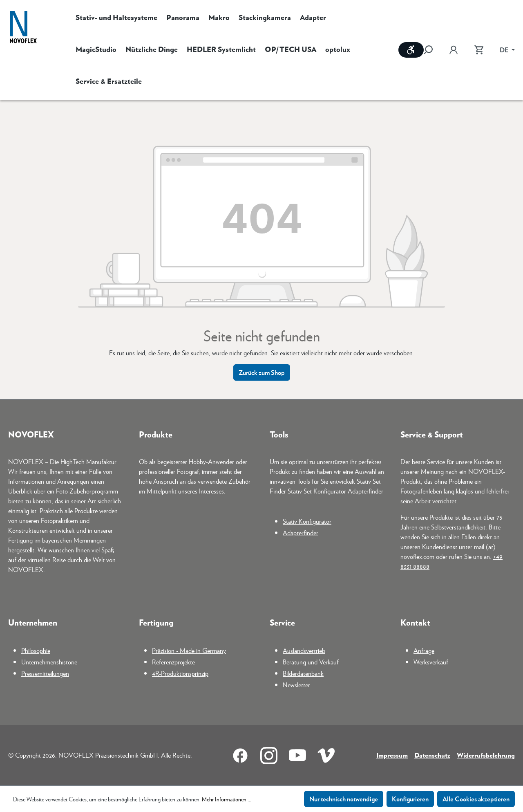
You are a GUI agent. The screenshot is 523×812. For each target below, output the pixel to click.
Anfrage (424, 650)
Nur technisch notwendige (344, 799)
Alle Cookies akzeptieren (476, 799)
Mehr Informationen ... (227, 799)
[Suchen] (432, 50)
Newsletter (296, 685)
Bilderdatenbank (303, 673)
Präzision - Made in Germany (189, 650)
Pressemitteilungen (45, 673)
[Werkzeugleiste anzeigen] (411, 50)
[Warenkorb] (479, 50)
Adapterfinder (301, 533)
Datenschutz (432, 755)
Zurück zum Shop (262, 372)
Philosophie (36, 650)
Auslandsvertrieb (304, 650)
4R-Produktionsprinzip (180, 673)
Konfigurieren (410, 799)
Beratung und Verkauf (311, 662)
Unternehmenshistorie (49, 662)
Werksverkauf (431, 662)
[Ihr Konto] (454, 50)
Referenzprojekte (173, 662)
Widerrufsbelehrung (486, 755)
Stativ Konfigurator (307, 521)
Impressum (392, 755)
